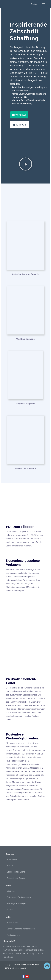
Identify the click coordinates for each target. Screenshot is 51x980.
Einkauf (10, 866)
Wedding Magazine (26, 339)
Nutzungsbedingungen (16, 903)
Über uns (11, 891)
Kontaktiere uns (13, 935)
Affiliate (10, 910)
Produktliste (12, 859)
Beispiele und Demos (16, 878)
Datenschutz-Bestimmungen (19, 897)
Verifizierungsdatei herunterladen (21, 929)
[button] (44, 4)
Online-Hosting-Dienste (17, 872)
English (34, 4)
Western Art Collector (26, 468)
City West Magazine (26, 404)
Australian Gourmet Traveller (26, 274)
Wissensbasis (13, 923)
